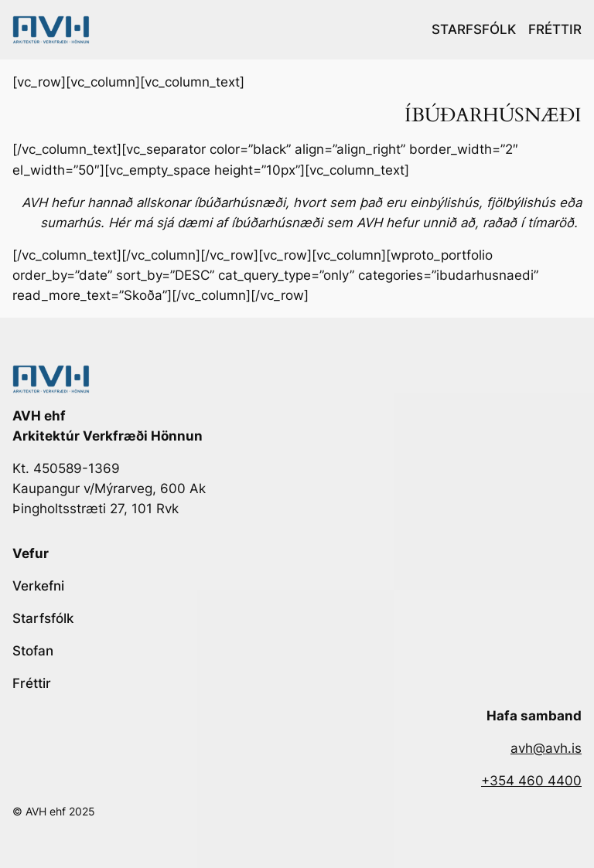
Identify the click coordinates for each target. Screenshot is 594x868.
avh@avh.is (546, 748)
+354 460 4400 (531, 781)
